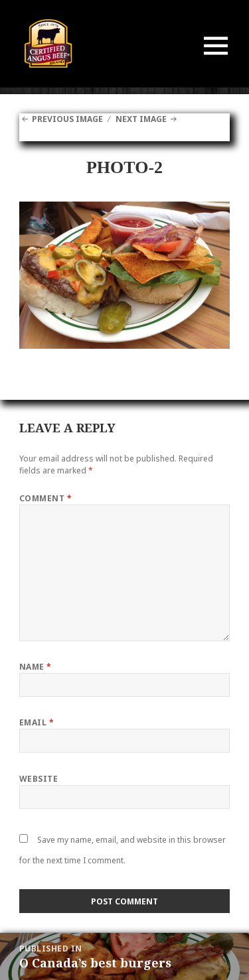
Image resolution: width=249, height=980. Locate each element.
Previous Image (67, 119)
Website (39, 779)
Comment (45, 498)
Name (36, 667)
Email (37, 722)
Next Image (141, 119)
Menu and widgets (216, 59)
